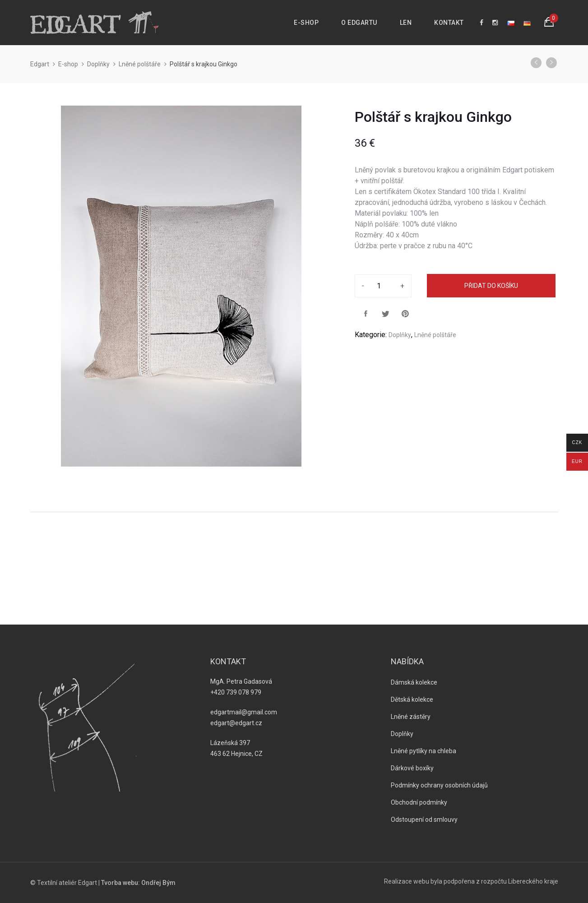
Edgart (40, 64)
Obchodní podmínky (419, 802)
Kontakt (449, 23)
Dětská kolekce (412, 699)
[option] (181, 286)
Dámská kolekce (414, 682)
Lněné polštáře (140, 64)
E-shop (306, 23)
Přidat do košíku (491, 286)
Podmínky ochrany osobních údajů (439, 785)
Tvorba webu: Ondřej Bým (138, 883)
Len (406, 23)
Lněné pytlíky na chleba (424, 751)
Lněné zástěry (411, 717)
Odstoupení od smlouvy (424, 820)
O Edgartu (359, 23)
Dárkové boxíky (412, 768)
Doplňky (98, 64)
